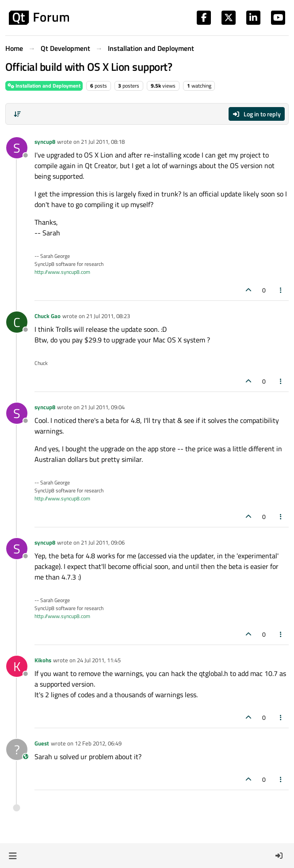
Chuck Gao (48, 316)
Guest (42, 743)
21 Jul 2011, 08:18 (103, 142)
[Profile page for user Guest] (17, 749)
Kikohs (43, 660)
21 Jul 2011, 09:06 (103, 542)
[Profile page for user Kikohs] (17, 666)
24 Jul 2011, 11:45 (99, 660)
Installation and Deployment (44, 86)
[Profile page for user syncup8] (17, 148)
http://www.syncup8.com (62, 272)
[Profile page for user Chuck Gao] (17, 322)
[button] (13, 856)
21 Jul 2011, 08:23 (108, 316)
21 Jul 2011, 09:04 (103, 407)
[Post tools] (281, 290)
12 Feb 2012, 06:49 (98, 743)
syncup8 (45, 142)
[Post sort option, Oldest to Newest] (17, 114)
